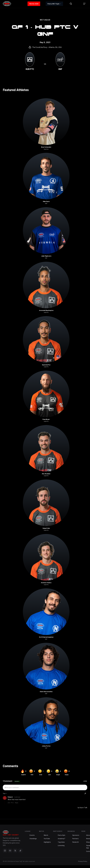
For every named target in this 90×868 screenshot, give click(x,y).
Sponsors (76, 835)
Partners (75, 839)
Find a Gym (61, 835)
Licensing (61, 845)
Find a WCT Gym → (54, 4)
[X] (15, 851)
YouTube (47, 839)
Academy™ (62, 839)
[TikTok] (20, 851)
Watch (46, 835)
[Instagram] (5, 851)
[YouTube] (10, 851)
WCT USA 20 (45, 20)
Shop (88, 842)
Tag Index (61, 842)
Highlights (47, 842)
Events (32, 835)
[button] (84, 4)
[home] (7, 4)
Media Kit (76, 842)
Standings (33, 839)
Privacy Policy (83, 861)
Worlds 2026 (34, 4)
